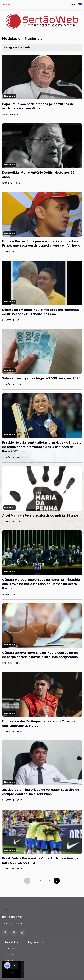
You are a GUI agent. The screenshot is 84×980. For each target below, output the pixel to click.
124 (48, 881)
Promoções (11, 948)
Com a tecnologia (13, 974)
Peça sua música (37, 942)
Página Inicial (11, 942)
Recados (9, 955)
